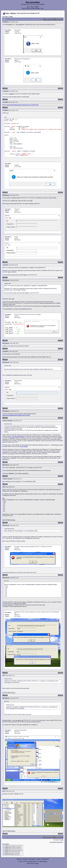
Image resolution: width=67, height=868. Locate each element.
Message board (45, 859)
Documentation (32, 859)
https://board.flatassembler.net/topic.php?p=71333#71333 (23, 105)
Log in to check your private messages (31, 8)
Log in (42, 8)
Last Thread (53, 842)
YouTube (45, 861)
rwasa (37, 863)
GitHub (41, 861)
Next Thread (59, 842)
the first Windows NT (18, 436)
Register (37, 7)
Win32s (12, 438)
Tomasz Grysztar (32, 861)
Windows (13, 13)
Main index (19, 859)
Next (11, 17)
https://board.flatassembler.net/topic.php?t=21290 (16, 415)
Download (25, 859)
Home (28, 7)
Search (32, 7)
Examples (39, 859)
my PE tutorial (23, 446)
